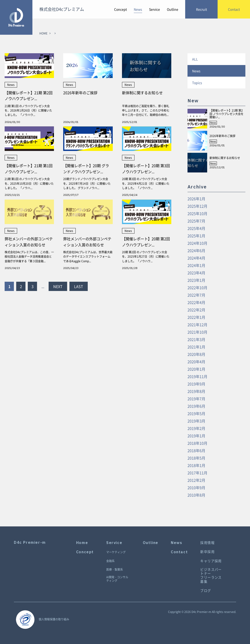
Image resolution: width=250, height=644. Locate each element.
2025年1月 (196, 236)
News (138, 9)
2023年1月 (196, 280)
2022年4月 (196, 302)
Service (155, 9)
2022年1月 (196, 317)
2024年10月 (197, 243)
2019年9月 (196, 384)
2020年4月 (196, 362)
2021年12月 (197, 325)
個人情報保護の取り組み (54, 619)
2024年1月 (196, 265)
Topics (197, 83)
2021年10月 (197, 332)
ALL (195, 59)
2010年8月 (196, 495)
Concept (120, 9)
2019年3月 (196, 421)
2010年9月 (196, 488)
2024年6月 (196, 250)
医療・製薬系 (115, 570)
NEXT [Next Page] (58, 286)
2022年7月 (196, 295)
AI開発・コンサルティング (117, 579)
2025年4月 (196, 228)
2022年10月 (197, 288)
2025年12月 (197, 206)
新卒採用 (207, 552)
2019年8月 (196, 391)
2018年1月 (196, 465)
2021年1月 (196, 347)
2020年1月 (196, 369)
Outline (173, 9)
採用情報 (207, 543)
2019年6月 (196, 406)
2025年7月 (196, 221)
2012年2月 (196, 480)
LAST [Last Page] (79, 286)
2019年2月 (196, 428)
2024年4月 (196, 258)
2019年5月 (196, 413)
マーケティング (116, 552)
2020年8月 (196, 354)
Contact (179, 552)
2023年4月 (196, 273)
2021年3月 (196, 339)
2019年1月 (196, 436)
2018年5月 (196, 458)
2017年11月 (197, 473)
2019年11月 (197, 376)
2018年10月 (197, 443)
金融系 (110, 561)
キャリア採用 (211, 561)
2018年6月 (196, 450)
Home (82, 543)
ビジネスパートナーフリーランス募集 (211, 576)
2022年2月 (196, 310)
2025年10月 (197, 213)
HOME (43, 33)
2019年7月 (196, 399)
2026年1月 (196, 199)
